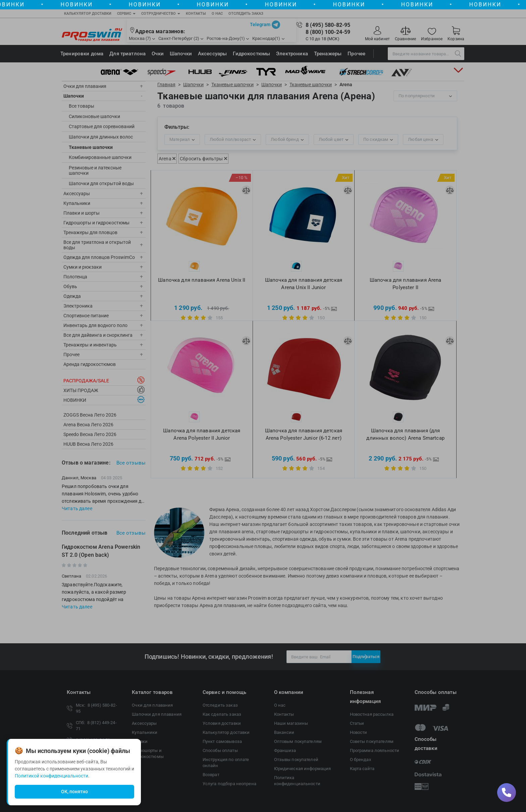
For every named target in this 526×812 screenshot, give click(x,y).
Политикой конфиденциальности (51, 776)
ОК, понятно (74, 792)
